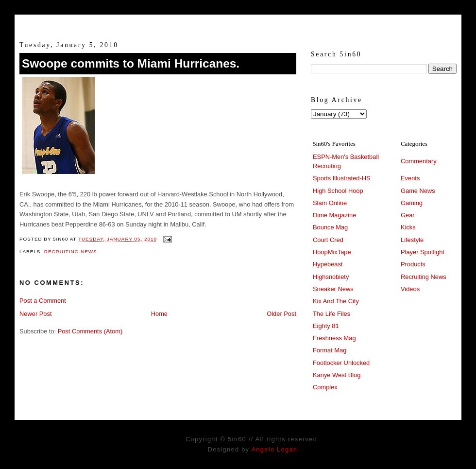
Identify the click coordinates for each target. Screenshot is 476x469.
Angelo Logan (274, 449)
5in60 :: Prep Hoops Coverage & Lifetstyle (238, 23)
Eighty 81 (326, 326)
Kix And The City (336, 301)
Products (413, 264)
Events (410, 178)
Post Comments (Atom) (90, 331)
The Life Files (331, 314)
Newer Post (35, 314)
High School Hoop (338, 191)
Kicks (408, 227)
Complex (325, 387)
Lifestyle (412, 240)
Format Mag (330, 350)
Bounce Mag (330, 227)
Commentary (419, 161)
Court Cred (328, 240)
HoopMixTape (332, 252)
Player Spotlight (423, 252)
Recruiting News (71, 252)
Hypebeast (328, 264)
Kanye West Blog (337, 375)
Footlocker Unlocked (341, 363)
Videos (410, 289)
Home (159, 314)
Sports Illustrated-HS (342, 178)
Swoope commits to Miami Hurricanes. (131, 63)
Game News (418, 191)
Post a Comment (43, 301)
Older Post (281, 314)
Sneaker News (333, 289)
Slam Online (330, 203)
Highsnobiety (331, 277)
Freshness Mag (334, 338)
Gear (408, 215)
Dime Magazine (334, 215)
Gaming (412, 203)
